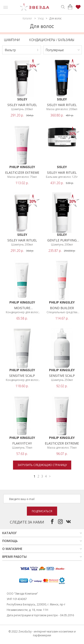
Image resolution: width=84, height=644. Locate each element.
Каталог (27, 18)
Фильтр (10, 50)
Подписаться (42, 511)
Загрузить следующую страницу (42, 465)
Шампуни (12, 40)
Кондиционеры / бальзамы (52, 40)
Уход (41, 18)
